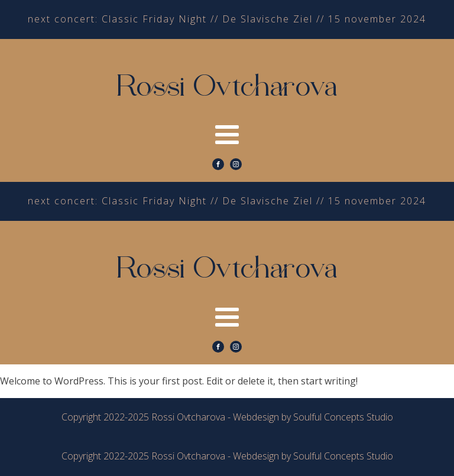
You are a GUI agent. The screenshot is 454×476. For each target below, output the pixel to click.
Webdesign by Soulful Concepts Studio (313, 417)
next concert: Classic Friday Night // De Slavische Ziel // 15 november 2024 (227, 19)
